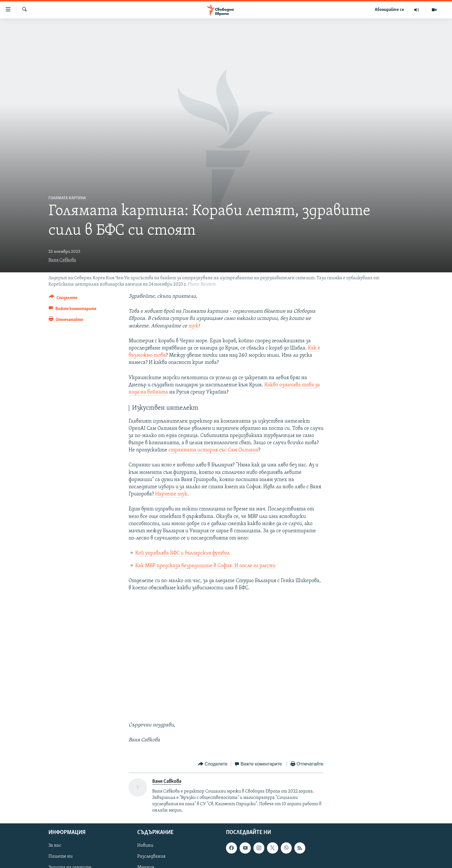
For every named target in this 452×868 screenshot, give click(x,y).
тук (193, 326)
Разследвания (151, 857)
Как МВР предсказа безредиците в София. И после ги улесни (205, 566)
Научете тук (171, 494)
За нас (55, 846)
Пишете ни (61, 857)
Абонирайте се (389, 10)
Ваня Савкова (62, 260)
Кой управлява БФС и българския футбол (182, 553)
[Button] (63, 299)
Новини (145, 846)
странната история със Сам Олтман (213, 450)
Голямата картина (67, 198)
